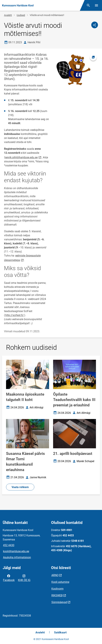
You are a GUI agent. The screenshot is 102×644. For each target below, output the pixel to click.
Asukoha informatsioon (17, 557)
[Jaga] (95, 25)
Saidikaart (60, 632)
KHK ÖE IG (24, 578)
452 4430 (9, 545)
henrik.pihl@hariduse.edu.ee (23, 157)
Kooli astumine (60, 582)
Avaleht (8, 15)
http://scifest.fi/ (15, 315)
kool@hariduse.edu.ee (16, 551)
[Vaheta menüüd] (96, 5)
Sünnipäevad (59, 602)
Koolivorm (57, 589)
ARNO (55, 575)
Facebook (9, 578)
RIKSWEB (57, 595)
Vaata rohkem (20, 487)
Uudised (21, 15)
